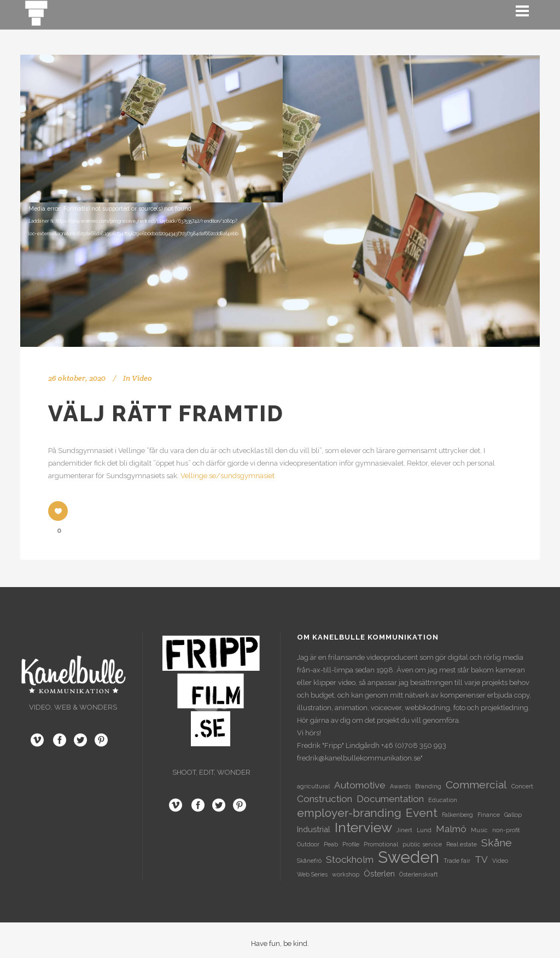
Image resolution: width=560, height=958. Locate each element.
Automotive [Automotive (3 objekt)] (360, 785)
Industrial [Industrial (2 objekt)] (314, 829)
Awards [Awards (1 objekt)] (400, 786)
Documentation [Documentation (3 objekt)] (390, 799)
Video (142, 378)
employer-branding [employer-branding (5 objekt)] (349, 813)
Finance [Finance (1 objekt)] (489, 815)
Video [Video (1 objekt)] (500, 861)
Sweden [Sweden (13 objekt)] (409, 857)
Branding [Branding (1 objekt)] (428, 786)
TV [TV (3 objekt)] (481, 860)
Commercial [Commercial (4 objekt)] (476, 785)
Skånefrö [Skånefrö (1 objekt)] (309, 861)
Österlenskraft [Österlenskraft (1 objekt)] (419, 874)
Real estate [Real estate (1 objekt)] (462, 844)
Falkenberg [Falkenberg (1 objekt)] (457, 815)
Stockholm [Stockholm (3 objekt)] (350, 860)
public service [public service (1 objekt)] (422, 844)
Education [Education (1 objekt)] (443, 800)
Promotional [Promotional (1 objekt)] (381, 844)
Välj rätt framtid (166, 413)
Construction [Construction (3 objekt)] (325, 799)
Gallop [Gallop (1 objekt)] (513, 815)
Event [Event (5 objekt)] (422, 813)
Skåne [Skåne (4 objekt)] (497, 843)
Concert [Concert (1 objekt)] (522, 786)
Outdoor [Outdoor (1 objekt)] (308, 844)
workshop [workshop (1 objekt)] (346, 874)
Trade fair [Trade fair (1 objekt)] (457, 861)
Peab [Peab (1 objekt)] (331, 844)
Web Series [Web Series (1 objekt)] (312, 874)
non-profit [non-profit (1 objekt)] (506, 830)
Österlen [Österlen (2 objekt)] (379, 873)
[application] (280, 201)
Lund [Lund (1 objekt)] (424, 830)
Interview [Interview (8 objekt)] (363, 828)
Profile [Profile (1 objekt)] (351, 844)
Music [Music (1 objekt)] (479, 830)
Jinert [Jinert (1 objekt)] (404, 830)
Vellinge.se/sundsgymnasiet (227, 476)
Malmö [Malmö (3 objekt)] (451, 829)
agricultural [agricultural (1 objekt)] (313, 786)
